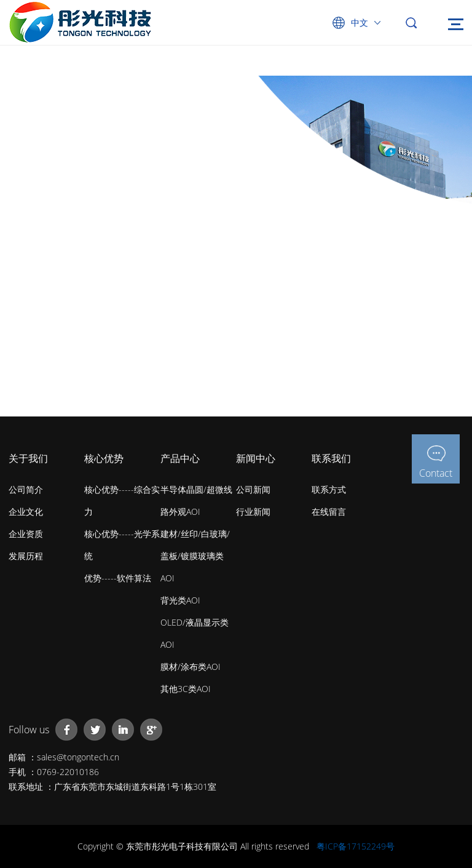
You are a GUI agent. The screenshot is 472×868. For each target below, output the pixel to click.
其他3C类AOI (186, 689)
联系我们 (331, 458)
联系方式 (329, 489)
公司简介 (26, 489)
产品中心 (180, 458)
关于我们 (28, 458)
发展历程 (26, 556)
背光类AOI (180, 600)
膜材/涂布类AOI (191, 667)
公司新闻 (253, 489)
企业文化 (26, 512)
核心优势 (104, 458)
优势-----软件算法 (118, 578)
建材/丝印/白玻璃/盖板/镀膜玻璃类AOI (195, 556)
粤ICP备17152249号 (356, 846)
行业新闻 (253, 512)
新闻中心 (256, 458)
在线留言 (329, 512)
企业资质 (26, 534)
